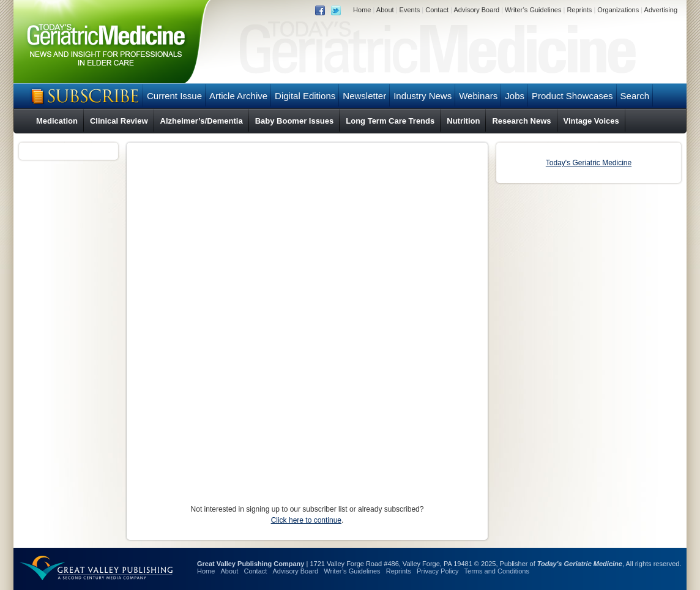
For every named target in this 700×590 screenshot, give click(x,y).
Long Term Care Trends (390, 121)
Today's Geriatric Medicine (589, 163)
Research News (521, 121)
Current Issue (174, 96)
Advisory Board (476, 10)
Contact (437, 10)
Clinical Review (119, 121)
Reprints (579, 10)
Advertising (661, 10)
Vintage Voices (591, 121)
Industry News (423, 96)
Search (635, 96)
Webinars (478, 96)
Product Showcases (572, 96)
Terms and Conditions (497, 571)
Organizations (618, 10)
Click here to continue (306, 520)
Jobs (515, 96)
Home (362, 10)
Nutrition (463, 121)
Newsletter (364, 96)
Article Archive (238, 96)
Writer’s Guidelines (533, 10)
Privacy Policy (437, 571)
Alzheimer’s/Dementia (202, 121)
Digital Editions (305, 96)
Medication (57, 121)
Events (410, 10)
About (385, 10)
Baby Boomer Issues (295, 121)
